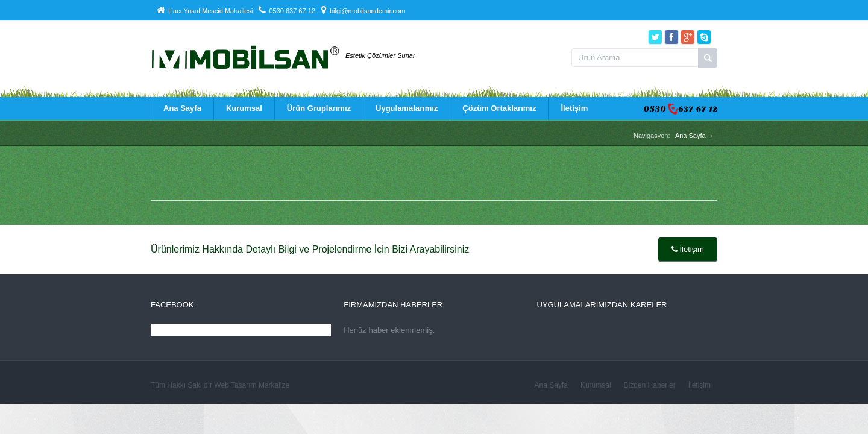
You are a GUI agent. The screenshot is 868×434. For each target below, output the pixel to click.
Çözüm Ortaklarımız (498, 108)
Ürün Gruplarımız (318, 108)
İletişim (574, 108)
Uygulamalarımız (406, 108)
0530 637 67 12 (287, 11)
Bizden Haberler (650, 385)
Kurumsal (244, 108)
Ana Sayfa (182, 108)
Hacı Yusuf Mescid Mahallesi (205, 11)
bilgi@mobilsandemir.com (363, 11)
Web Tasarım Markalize (252, 385)
